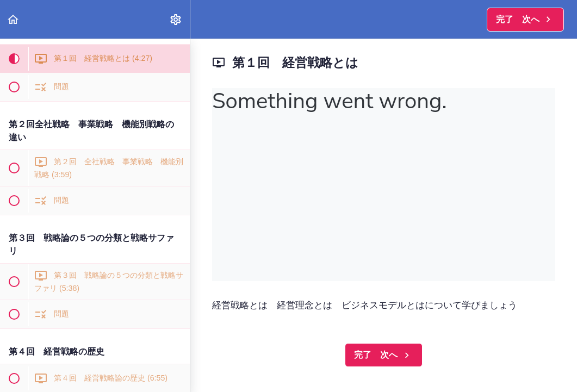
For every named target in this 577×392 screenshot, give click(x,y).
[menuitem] (176, 19)
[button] (14, 19)
